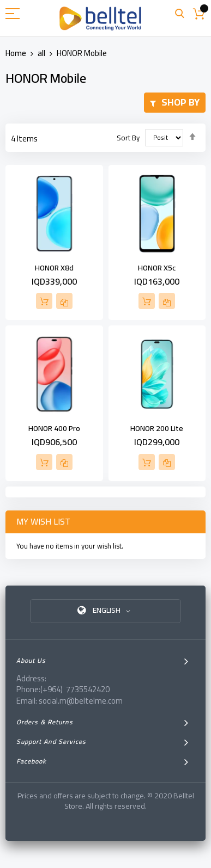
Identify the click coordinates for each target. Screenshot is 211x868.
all (42, 53)
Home (17, 53)
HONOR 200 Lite (157, 428)
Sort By (128, 137)
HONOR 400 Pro (54, 428)
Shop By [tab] (180, 102)
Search (180, 14)
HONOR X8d (54, 268)
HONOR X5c (157, 268)
